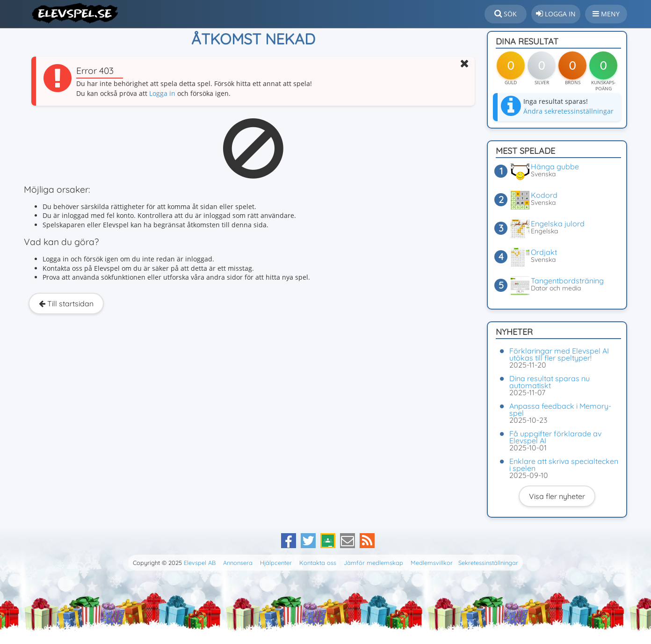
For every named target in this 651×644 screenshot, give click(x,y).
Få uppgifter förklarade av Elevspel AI (555, 437)
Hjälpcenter (276, 563)
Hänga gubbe (555, 166)
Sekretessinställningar (488, 563)
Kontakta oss (318, 563)
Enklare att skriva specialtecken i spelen (564, 465)
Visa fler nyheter (557, 496)
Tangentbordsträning (567, 281)
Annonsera (238, 563)
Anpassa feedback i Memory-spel (560, 409)
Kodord (544, 195)
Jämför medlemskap (373, 563)
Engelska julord (558, 224)
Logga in (162, 93)
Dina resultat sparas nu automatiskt (550, 382)
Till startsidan (66, 304)
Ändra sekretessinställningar (568, 111)
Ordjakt (544, 252)
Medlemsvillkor (432, 563)
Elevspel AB (200, 563)
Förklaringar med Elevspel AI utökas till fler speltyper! (559, 354)
